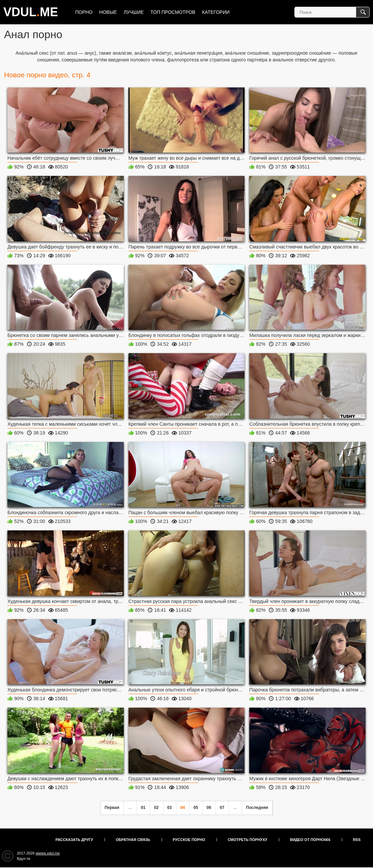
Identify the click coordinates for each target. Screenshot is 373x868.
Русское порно (189, 840)
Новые (108, 12)
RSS (357, 840)
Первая (112, 808)
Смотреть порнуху (247, 840)
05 (196, 808)
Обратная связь (133, 840)
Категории (216, 12)
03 (169, 808)
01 (143, 808)
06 (209, 808)
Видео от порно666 (310, 840)
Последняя (257, 808)
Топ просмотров (173, 12)
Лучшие (134, 12)
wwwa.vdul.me (48, 853)
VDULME (31, 12)
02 (156, 808)
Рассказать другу (75, 840)
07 (222, 808)
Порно (84, 12)
